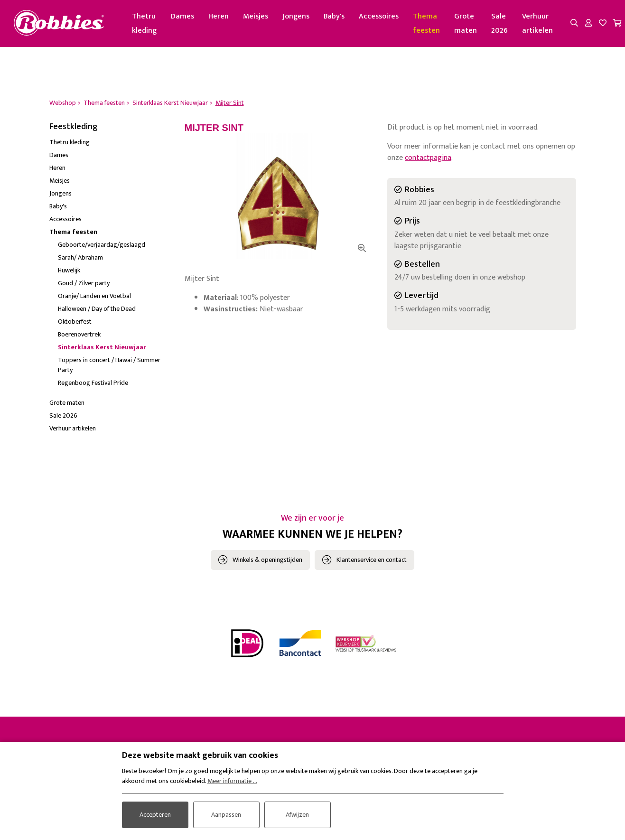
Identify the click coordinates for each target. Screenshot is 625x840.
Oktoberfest (75, 322)
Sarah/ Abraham (80, 258)
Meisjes (257, 16)
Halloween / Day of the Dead (97, 309)
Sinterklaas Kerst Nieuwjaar (102, 348)
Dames (183, 16)
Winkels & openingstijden (267, 560)
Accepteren (155, 815)
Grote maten (466, 23)
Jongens (297, 16)
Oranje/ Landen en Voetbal (94, 296)
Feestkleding (74, 127)
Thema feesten (427, 23)
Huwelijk (69, 271)
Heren (219, 16)
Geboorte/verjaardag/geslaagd (102, 245)
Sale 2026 (500, 23)
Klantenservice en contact (372, 560)
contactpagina (428, 158)
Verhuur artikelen (538, 23)
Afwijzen (297, 815)
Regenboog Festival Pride (93, 383)
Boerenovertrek (79, 335)
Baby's (335, 16)
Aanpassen (226, 815)
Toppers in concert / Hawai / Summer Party (109, 365)
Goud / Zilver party (84, 284)
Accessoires (380, 16)
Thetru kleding (145, 23)
